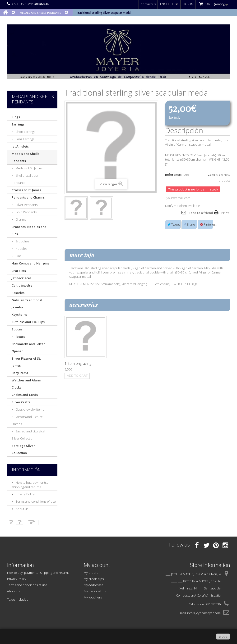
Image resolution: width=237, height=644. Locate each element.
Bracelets (19, 271)
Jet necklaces (21, 278)
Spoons (17, 329)
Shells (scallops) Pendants (25, 179)
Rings (16, 117)
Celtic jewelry (22, 285)
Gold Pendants (26, 212)
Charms (20, 219)
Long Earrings (24, 139)
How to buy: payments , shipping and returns (30, 485)
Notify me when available (183, 206)
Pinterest (207, 224)
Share (190, 224)
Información (26, 470)
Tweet (174, 224)
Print (225, 213)
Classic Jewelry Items (29, 409)
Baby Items (20, 373)
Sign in (188, 4)
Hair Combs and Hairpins (30, 263)
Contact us (148, 4)
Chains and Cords (25, 395)
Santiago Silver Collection (23, 449)
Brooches (22, 241)
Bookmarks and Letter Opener (28, 347)
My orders (91, 573)
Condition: (215, 175)
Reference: (173, 175)
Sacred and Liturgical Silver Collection (28, 435)
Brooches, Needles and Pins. (29, 230)
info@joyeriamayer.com (204, 613)
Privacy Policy (25, 494)
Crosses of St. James (26, 190)
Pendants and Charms (28, 197)
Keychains (19, 315)
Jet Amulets (20, 146)
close (223, 637)
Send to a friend (201, 213)
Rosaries (18, 293)
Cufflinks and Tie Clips (28, 322)
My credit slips (94, 579)
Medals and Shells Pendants (25, 157)
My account (97, 565)
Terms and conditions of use (35, 501)
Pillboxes (18, 337)
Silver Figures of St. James (26, 362)
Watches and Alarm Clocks (26, 384)
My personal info (95, 591)
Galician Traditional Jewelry (27, 304)
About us (22, 509)
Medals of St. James (29, 168)
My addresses (93, 585)
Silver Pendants (26, 205)
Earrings (18, 124)
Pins (18, 256)
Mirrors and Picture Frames (27, 420)
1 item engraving (78, 363)
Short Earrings (25, 132)
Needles (21, 249)
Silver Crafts (21, 402)
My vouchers (93, 597)
